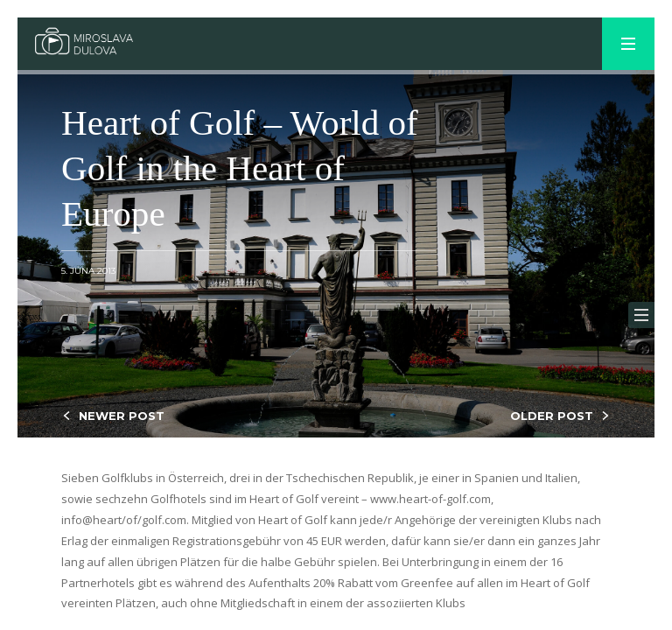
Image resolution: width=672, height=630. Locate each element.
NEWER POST (122, 416)
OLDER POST (552, 416)
